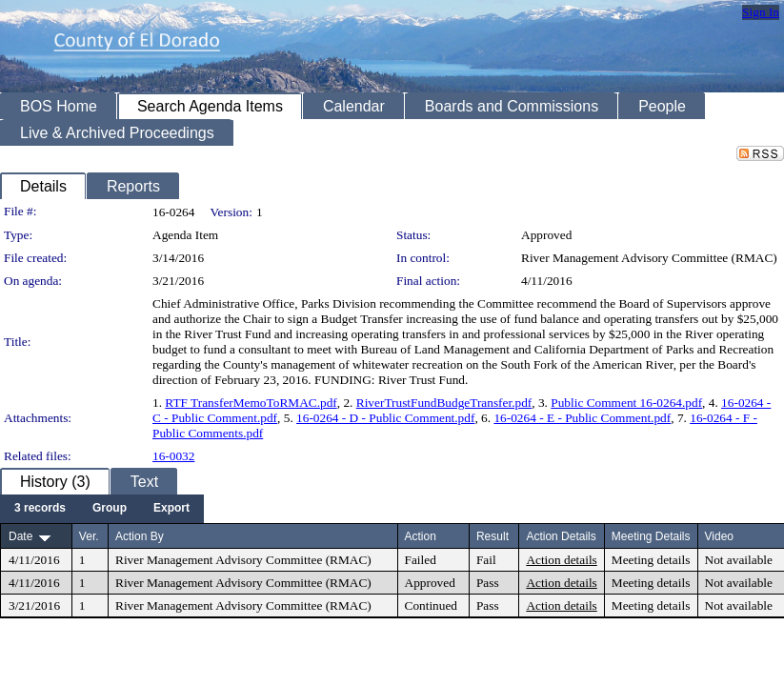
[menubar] (102, 509)
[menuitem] (40, 509)
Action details (561, 560)
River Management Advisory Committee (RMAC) (649, 258)
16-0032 (173, 456)
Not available (739, 560)
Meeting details (651, 560)
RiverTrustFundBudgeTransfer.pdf (444, 403)
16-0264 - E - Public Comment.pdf (582, 418)
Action (421, 536)
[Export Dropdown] (171, 509)
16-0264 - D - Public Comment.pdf (385, 418)
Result (493, 536)
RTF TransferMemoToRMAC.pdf (251, 403)
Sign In (761, 12)
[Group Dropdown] (110, 509)
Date (20, 536)
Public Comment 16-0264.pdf (626, 403)
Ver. (89, 536)
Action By (140, 536)
